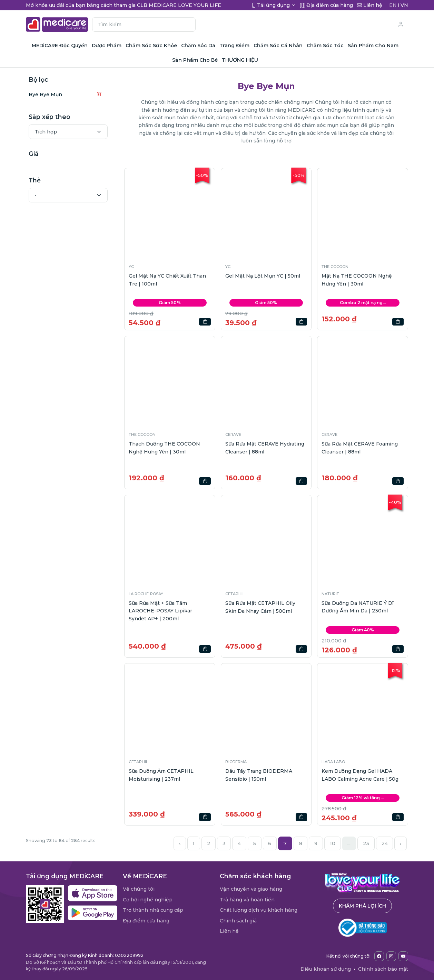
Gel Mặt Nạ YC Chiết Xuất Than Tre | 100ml (167, 280)
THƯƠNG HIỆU (240, 60)
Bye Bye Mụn (45, 94)
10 (333, 843)
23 (366, 843)
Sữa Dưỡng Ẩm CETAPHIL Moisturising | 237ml (161, 775)
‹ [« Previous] (180, 843)
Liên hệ (229, 931)
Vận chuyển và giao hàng (251, 889)
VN (404, 5)
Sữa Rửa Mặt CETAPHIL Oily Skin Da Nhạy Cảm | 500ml (260, 607)
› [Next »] (401, 843)
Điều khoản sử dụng (326, 969)
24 (385, 843)
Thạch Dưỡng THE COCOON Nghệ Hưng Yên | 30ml (164, 448)
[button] (170, 213)
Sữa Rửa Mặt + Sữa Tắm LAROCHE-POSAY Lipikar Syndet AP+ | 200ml (160, 611)
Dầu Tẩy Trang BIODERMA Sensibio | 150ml (259, 775)
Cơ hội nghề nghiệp (148, 900)
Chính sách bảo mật (383, 969)
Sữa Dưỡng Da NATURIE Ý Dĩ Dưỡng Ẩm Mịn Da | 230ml (358, 607)
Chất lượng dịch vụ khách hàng (259, 910)
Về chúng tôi (139, 889)
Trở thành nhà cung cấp (153, 910)
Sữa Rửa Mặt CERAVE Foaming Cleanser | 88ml (360, 448)
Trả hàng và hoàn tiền (247, 900)
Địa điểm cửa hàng (146, 921)
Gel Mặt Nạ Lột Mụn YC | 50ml (263, 276)
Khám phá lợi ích (362, 906)
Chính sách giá (238, 921)
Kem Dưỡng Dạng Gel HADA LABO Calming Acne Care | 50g (360, 775)
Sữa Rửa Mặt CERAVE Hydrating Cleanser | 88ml (265, 448)
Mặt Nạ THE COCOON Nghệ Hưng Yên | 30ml (357, 280)
